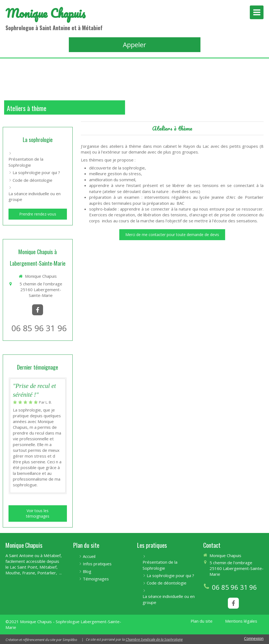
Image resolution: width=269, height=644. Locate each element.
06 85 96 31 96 (39, 328)
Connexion (254, 638)
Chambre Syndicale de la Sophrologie (154, 639)
